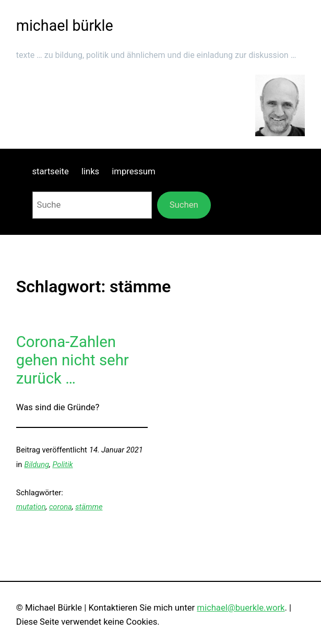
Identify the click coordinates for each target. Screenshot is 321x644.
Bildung (37, 464)
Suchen (184, 205)
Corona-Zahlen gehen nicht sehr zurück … (73, 360)
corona (61, 507)
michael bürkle (65, 26)
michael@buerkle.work (241, 608)
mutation (31, 507)
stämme (89, 507)
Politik (62, 464)
